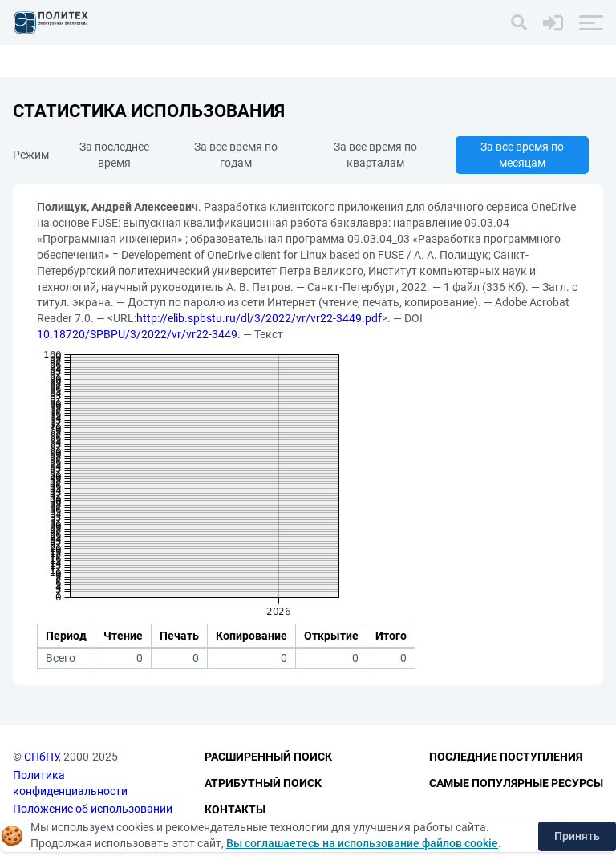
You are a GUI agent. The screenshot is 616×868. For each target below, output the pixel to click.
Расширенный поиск (268, 757)
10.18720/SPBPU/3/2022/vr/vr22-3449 (137, 334)
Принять (577, 836)
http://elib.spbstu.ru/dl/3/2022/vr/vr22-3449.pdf (259, 318)
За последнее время (114, 155)
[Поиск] (519, 22)
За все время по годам (236, 155)
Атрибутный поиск (263, 783)
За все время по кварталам (375, 155)
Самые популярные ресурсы (516, 783)
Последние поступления (506, 757)
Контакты (235, 809)
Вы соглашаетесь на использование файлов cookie (362, 843)
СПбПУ (41, 757)
